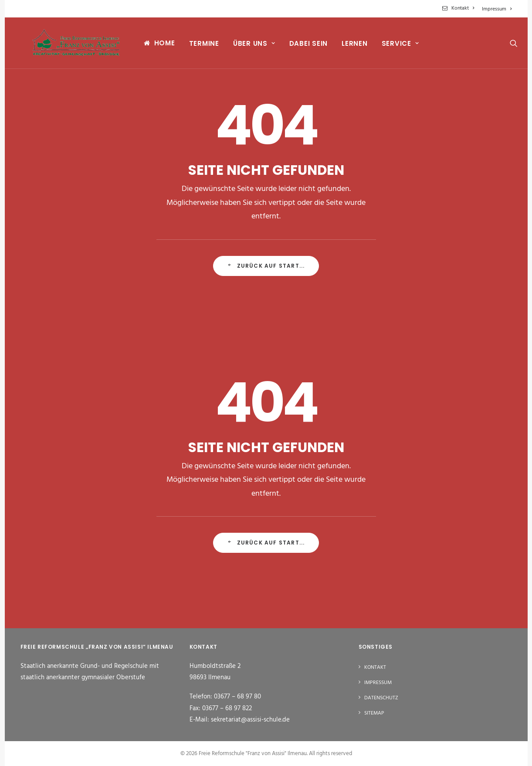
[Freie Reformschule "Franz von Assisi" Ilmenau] (72, 46)
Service (393, 46)
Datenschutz (381, 698)
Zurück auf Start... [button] (266, 266)
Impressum (497, 9)
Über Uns (247, 46)
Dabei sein (301, 46)
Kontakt (463, 8)
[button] (508, 46)
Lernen (348, 46)
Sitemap (374, 713)
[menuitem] (460, 8)
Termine (197, 46)
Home (157, 46)
